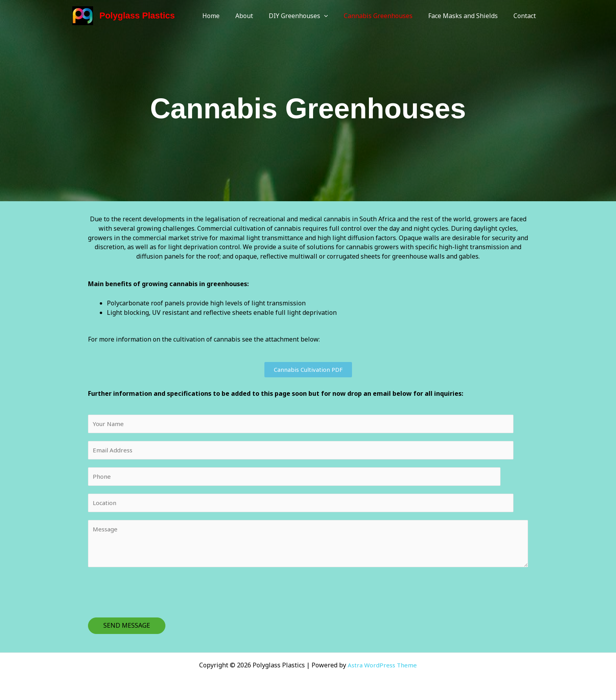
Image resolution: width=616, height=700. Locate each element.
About (258, 16)
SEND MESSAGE (127, 630)
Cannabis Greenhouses (386, 16)
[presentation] (148, 595)
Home (228, 16)
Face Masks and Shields (468, 16)
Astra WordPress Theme (382, 665)
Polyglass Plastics (137, 16)
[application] (335, 16)
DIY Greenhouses (309, 16)
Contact (526, 16)
